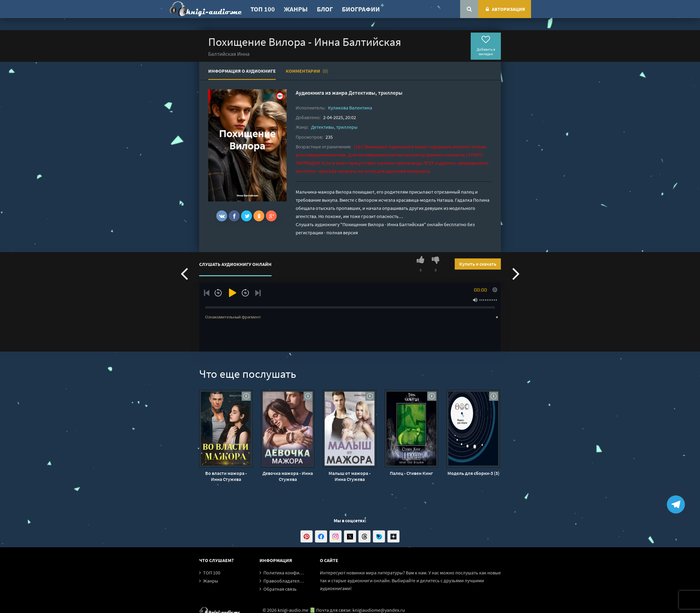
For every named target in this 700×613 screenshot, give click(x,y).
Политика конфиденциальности (298, 573)
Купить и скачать (478, 264)
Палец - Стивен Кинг (411, 473)
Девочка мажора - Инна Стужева (288, 476)
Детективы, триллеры (375, 93)
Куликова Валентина (350, 108)
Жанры (296, 9)
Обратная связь (280, 589)
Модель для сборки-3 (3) (473, 473)
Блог (325, 9)
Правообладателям (284, 581)
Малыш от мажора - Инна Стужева (350, 476)
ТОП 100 (263, 9)
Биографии (361, 9)
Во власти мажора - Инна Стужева (226, 476)
